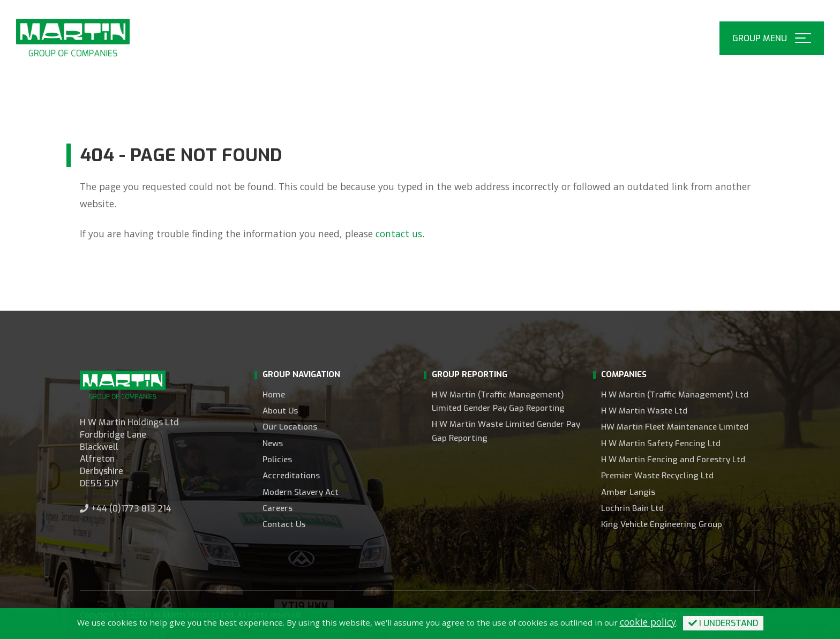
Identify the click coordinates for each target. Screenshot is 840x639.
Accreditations (291, 476)
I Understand (723, 623)
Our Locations (290, 427)
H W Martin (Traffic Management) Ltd (675, 395)
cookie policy (648, 622)
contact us (399, 234)
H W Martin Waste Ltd (644, 411)
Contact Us (284, 524)
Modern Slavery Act (301, 492)
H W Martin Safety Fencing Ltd (661, 443)
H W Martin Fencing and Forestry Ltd (673, 460)
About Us (280, 411)
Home (274, 395)
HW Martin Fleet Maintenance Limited (675, 427)
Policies (277, 460)
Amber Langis (628, 492)
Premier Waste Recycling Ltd (657, 476)
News (273, 443)
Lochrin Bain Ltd (632, 508)
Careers (277, 508)
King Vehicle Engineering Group (662, 524)
